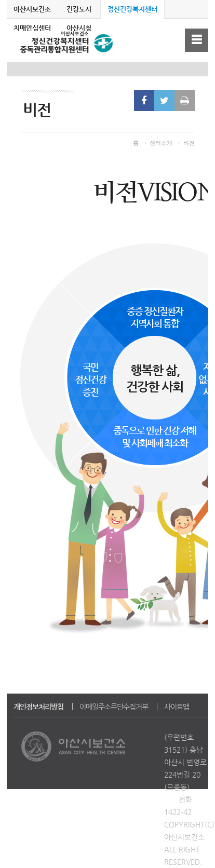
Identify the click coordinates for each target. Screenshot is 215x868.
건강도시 (79, 9)
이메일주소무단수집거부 (114, 707)
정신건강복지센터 (132, 9)
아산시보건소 (32, 9)
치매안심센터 (32, 28)
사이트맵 (177, 707)
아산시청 (79, 28)
